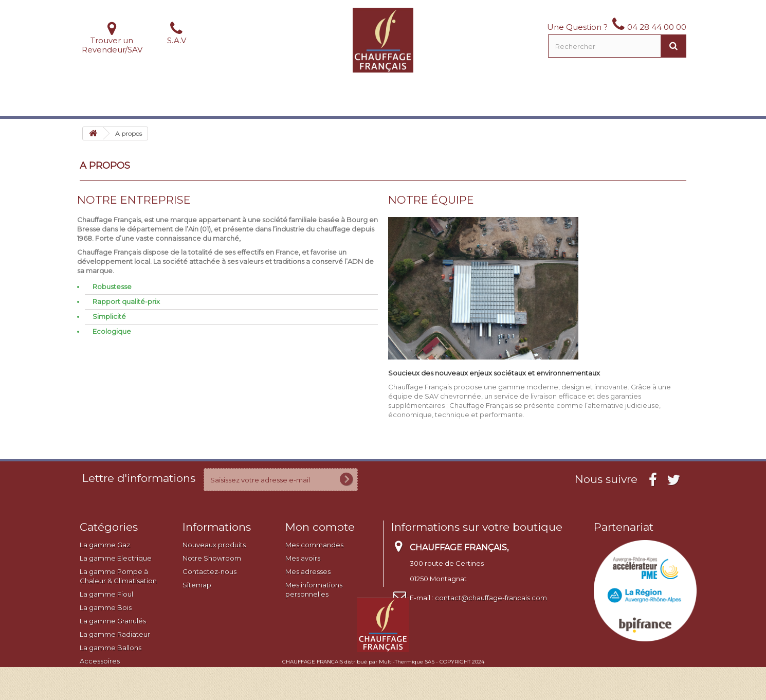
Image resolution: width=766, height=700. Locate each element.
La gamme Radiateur (115, 634)
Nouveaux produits (214, 545)
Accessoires (100, 661)
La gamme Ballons (111, 648)
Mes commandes (314, 545)
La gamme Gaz (105, 545)
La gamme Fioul (106, 594)
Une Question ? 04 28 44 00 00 (617, 27)
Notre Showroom (212, 558)
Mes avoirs (303, 558)
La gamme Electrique (116, 558)
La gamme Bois (106, 607)
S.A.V (177, 40)
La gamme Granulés (113, 621)
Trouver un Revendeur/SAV (112, 45)
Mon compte (320, 527)
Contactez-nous (209, 571)
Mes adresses (308, 571)
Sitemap (197, 585)
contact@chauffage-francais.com (491, 598)
